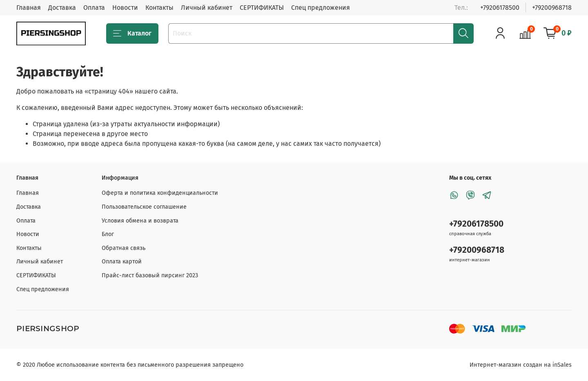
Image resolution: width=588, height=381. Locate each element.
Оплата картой (122, 262)
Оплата (94, 8)
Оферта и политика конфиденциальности (160, 193)
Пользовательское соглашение (144, 207)
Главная (29, 8)
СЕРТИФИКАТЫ (262, 8)
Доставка (62, 8)
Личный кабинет (207, 8)
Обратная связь (124, 248)
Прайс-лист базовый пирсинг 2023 (150, 275)
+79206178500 (500, 8)
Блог (108, 234)
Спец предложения (321, 8)
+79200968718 (552, 8)
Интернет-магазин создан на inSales (521, 365)
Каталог (132, 33)
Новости (125, 8)
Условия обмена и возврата (140, 221)
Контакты (159, 8)
